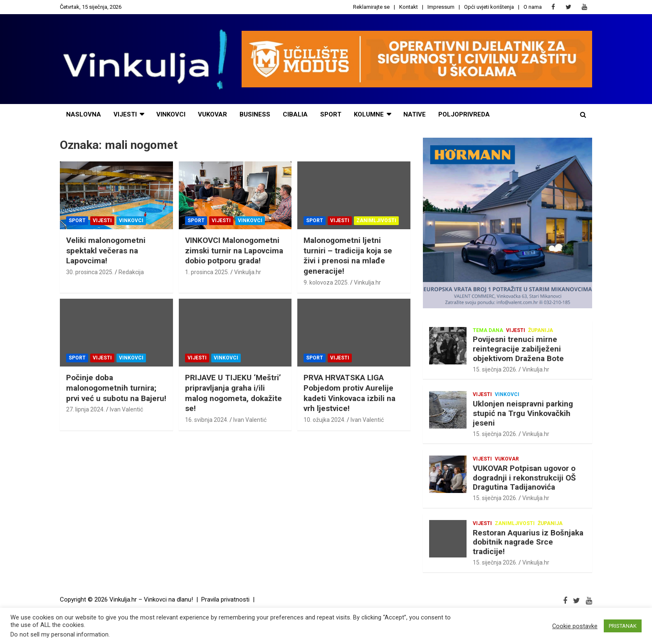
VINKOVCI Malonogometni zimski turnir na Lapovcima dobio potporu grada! (234, 250)
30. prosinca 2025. (90, 272)
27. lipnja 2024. (85, 409)
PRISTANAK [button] (623, 626)
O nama (533, 7)
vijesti (125, 114)
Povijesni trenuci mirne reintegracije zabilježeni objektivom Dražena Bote (518, 349)
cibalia (295, 114)
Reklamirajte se (371, 7)
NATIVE (415, 114)
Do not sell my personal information (59, 634)
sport (331, 114)
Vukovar (212, 114)
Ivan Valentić (126, 409)
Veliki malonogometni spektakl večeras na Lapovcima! (106, 250)
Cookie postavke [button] (575, 626)
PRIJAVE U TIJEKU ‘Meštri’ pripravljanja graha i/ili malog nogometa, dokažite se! (233, 393)
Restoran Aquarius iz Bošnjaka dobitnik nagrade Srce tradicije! (528, 542)
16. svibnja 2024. (207, 420)
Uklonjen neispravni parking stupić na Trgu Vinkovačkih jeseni (523, 413)
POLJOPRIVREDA (464, 114)
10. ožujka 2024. (325, 420)
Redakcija (131, 272)
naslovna (84, 114)
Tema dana (488, 330)
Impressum (441, 7)
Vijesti (102, 220)
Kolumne (369, 114)
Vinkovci (171, 114)
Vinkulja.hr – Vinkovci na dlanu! (151, 599)
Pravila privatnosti (225, 599)
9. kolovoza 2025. (326, 282)
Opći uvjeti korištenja (489, 7)
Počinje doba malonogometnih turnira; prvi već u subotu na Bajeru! (116, 388)
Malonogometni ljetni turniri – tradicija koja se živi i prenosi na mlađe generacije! (348, 256)
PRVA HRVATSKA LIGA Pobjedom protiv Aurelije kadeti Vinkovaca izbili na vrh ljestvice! (349, 393)
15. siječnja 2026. (495, 369)
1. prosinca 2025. (207, 272)
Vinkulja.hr (248, 272)
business (255, 114)
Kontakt (409, 7)
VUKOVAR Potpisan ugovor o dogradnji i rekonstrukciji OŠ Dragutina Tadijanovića (524, 478)
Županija (541, 330)
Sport (77, 220)
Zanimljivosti (376, 220)
